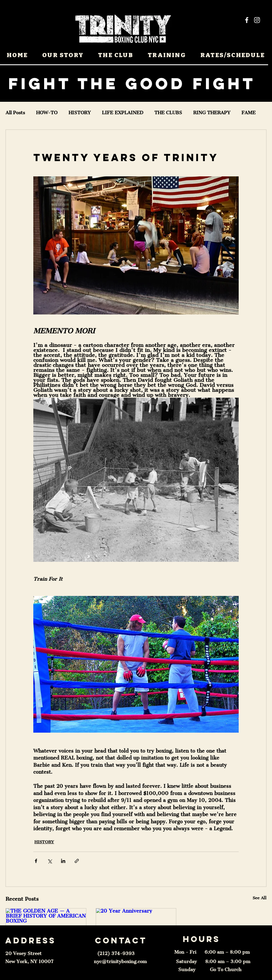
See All (260, 898)
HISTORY (80, 113)
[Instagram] (257, 20)
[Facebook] (247, 20)
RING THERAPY (212, 113)
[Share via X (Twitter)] (50, 861)
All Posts (15, 113)
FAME (249, 113)
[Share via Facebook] (36, 861)
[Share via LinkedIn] (63, 861)
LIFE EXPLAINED (123, 113)
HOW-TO (47, 113)
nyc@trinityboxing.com (120, 961)
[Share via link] (77, 861)
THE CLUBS (168, 113)
